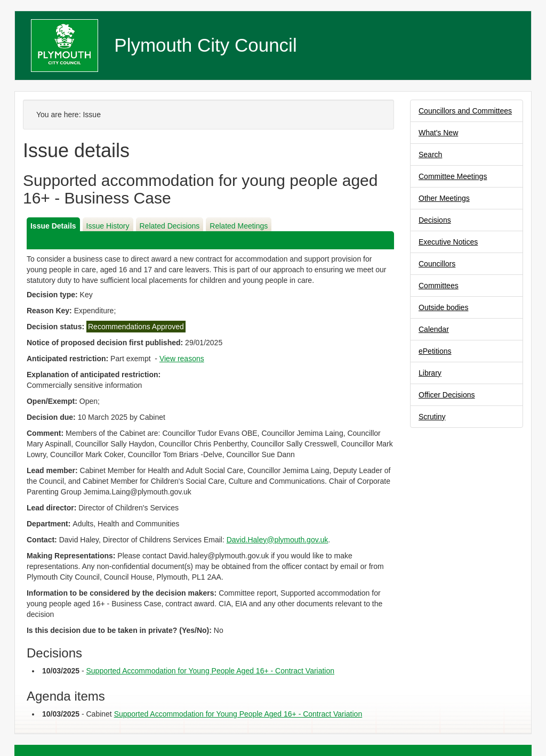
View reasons (182, 359)
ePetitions (435, 351)
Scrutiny (432, 417)
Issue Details (53, 226)
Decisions (435, 220)
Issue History (108, 226)
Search (430, 155)
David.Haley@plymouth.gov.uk (278, 540)
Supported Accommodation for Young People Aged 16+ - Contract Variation (211, 671)
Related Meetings (239, 226)
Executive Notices (448, 242)
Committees (439, 286)
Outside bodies (443, 307)
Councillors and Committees (465, 111)
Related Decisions (170, 226)
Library (430, 373)
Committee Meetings (453, 176)
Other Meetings (444, 198)
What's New (438, 133)
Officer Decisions (447, 395)
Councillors (437, 264)
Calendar (434, 329)
